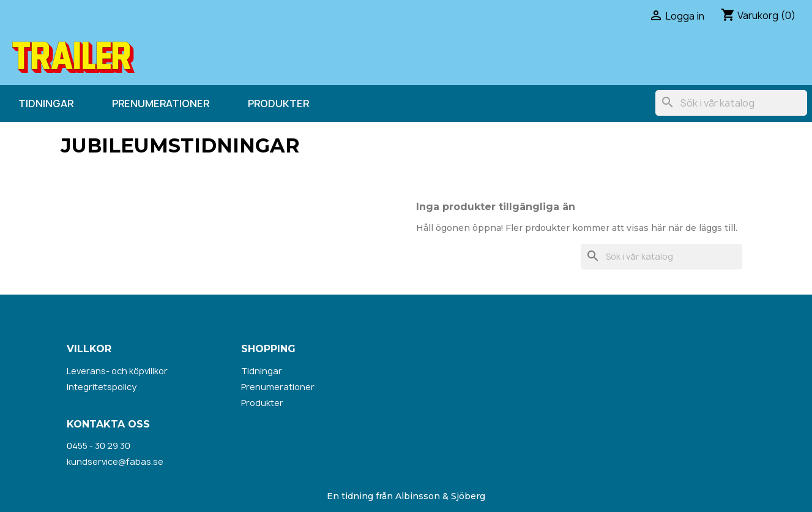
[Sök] (731, 103)
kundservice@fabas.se (115, 461)
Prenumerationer (161, 104)
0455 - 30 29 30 (99, 446)
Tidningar (46, 104)
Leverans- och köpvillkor (117, 371)
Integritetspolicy (102, 387)
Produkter (278, 104)
